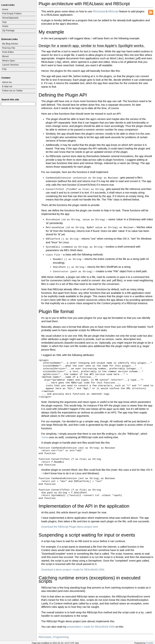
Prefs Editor (8, 52)
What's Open (9, 61)
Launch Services (10, 65)
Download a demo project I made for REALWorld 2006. (73, 570)
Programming (61, 637)
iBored (5, 56)
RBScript (113, 11)
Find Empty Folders (12, 14)
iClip (4, 69)
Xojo (4, 22)
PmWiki (150, 643)
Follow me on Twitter (12, 91)
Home (5, 9)
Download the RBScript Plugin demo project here (70, 527)
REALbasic (99, 11)
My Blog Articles (10, 44)
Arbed (5, 26)
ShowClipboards (10, 18)
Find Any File (9, 48)
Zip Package (8, 31)
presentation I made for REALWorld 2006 (91, 627)
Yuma (45, 437)
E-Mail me (7, 87)
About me (7, 82)
